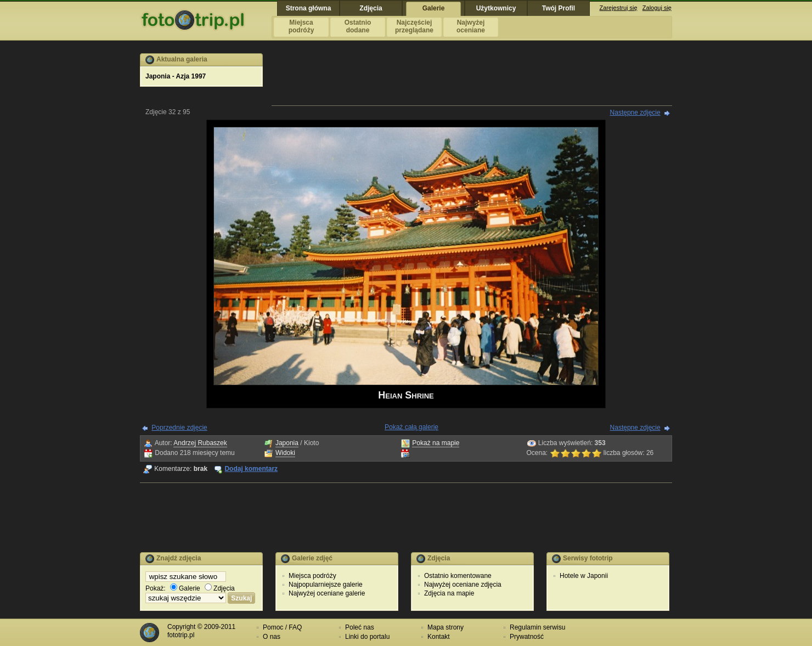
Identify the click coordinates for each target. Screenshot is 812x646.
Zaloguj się (657, 8)
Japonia (287, 443)
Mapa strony (446, 627)
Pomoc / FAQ (282, 627)
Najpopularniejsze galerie (326, 585)
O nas (272, 637)
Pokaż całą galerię (411, 427)
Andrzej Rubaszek (200, 443)
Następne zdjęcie (635, 113)
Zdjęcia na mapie (449, 593)
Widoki (285, 453)
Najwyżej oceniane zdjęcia (463, 585)
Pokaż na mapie (436, 443)
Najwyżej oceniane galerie (327, 593)
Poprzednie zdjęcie (179, 428)
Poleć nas (360, 627)
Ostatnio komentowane (458, 576)
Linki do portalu (367, 637)
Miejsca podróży (312, 576)
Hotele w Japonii (584, 576)
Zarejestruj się (619, 8)
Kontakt (439, 637)
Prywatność (527, 637)
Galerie (185, 588)
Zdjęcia (220, 588)
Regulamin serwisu (537, 627)
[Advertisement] (472, 78)
